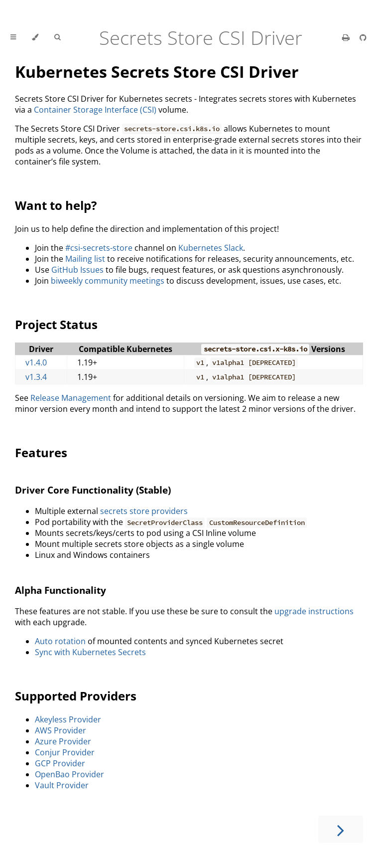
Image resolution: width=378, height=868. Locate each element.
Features (41, 452)
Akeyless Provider (68, 719)
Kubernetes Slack (211, 248)
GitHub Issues (77, 270)
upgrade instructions (314, 611)
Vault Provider (62, 785)
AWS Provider (61, 730)
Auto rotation (60, 641)
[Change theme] (35, 37)
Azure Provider (63, 741)
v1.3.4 (36, 377)
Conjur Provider (65, 752)
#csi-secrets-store (99, 248)
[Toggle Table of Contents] (13, 37)
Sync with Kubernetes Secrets (90, 652)
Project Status (56, 324)
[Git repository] (363, 37)
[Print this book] (347, 37)
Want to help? (56, 205)
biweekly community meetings (108, 281)
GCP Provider (60, 763)
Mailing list (85, 259)
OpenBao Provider (69, 774)
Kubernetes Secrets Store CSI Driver (157, 72)
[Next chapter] (341, 829)
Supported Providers (76, 696)
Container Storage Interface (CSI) (95, 110)
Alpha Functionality (61, 590)
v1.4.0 (36, 362)
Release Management (71, 398)
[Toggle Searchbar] (57, 37)
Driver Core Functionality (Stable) (93, 490)
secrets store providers (144, 511)
